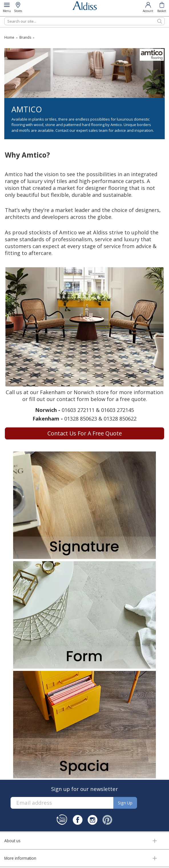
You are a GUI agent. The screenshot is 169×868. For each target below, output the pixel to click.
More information (20, 858)
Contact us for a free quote (85, 433)
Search (4, 17)
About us (12, 841)
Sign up (125, 803)
